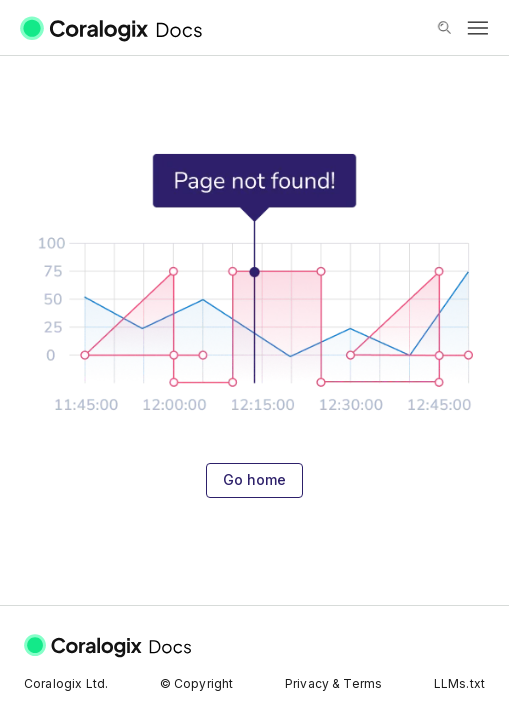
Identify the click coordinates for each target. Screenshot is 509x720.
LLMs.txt (459, 683)
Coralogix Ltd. (66, 683)
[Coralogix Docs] (124, 28)
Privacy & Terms (333, 683)
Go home (254, 479)
